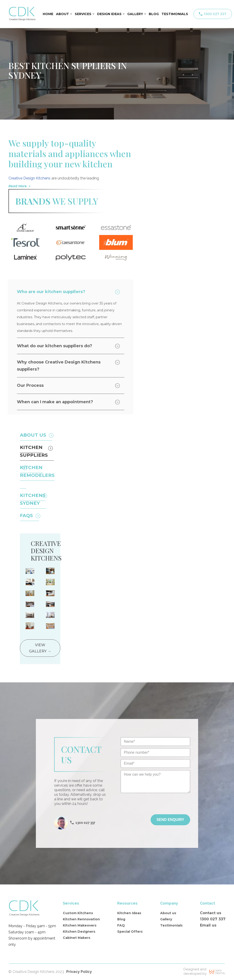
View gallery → (40, 648)
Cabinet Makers (77, 938)
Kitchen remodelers (37, 472)
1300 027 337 (215, 14)
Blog (121, 920)
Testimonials (171, 926)
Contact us (211, 913)
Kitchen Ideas (129, 913)
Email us (208, 926)
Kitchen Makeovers (80, 926)
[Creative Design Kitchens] (22, 14)
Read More (18, 186)
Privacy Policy (79, 972)
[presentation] (155, 806)
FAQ (121, 926)
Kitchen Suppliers (34, 452)
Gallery (166, 920)
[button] (71, 14)
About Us (33, 435)
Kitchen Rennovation (81, 920)
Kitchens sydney (33, 500)
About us (168, 913)
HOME (48, 14)
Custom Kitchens (78, 913)
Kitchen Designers (79, 932)
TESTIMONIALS (175, 14)
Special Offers (130, 932)
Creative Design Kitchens (29, 178)
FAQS (26, 516)
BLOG (154, 14)
